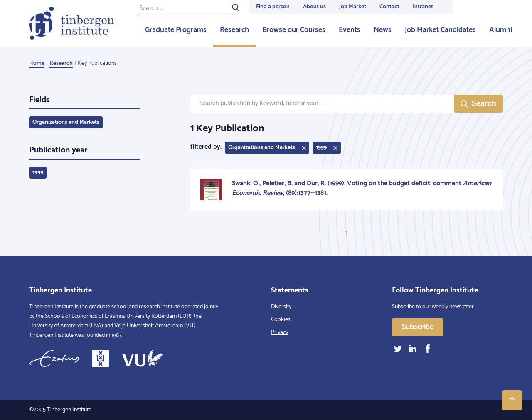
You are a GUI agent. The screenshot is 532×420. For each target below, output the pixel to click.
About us (314, 7)
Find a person (273, 7)
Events (350, 30)
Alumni (501, 30)
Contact (389, 7)
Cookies (281, 320)
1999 (38, 173)
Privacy (280, 333)
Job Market (353, 7)
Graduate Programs (176, 30)
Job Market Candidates (440, 30)
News (383, 30)
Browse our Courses (294, 30)
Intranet (423, 7)
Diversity (281, 307)
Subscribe (418, 327)
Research (234, 30)
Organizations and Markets (66, 122)
